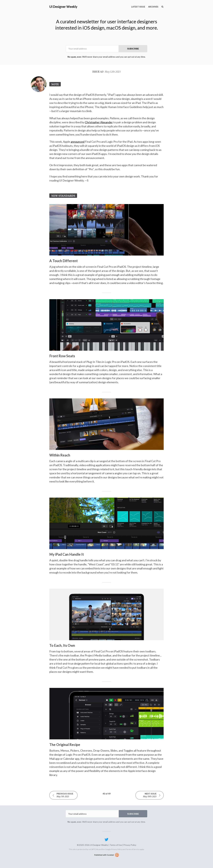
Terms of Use (116, 845)
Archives (153, 7)
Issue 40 (106, 72)
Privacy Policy (130, 845)
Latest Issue (138, 7)
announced (78, 142)
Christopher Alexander (99, 122)
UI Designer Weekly (63, 7)
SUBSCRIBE (133, 49)
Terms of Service (133, 849)
